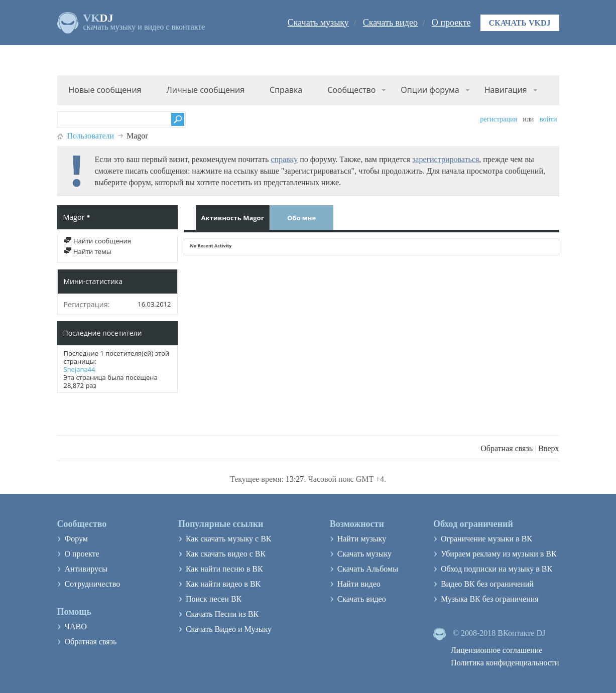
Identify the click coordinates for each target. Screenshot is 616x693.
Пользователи (91, 136)
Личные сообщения (205, 90)
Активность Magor (233, 218)
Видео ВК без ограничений (487, 584)
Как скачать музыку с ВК (229, 539)
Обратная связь (507, 448)
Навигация (506, 90)
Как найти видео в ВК (223, 584)
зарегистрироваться (446, 159)
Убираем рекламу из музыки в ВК (499, 554)
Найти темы (88, 251)
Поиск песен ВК (214, 599)
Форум (76, 539)
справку (284, 159)
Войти (548, 119)
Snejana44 (80, 369)
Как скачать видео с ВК (226, 554)
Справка (286, 90)
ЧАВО (76, 627)
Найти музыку (362, 539)
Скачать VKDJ (520, 23)
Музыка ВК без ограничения (490, 599)
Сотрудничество (93, 584)
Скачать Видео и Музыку (229, 629)
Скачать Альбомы (368, 569)
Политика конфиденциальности (505, 663)
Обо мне (301, 218)
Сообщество (351, 90)
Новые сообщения (105, 90)
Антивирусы (86, 569)
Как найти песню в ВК (224, 569)
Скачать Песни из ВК (222, 614)
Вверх (548, 448)
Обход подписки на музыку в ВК (497, 569)
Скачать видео (390, 23)
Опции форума (430, 90)
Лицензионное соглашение (497, 650)
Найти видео (359, 584)
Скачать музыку (318, 23)
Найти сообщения (97, 241)
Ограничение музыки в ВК (486, 539)
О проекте (451, 23)
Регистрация (499, 119)
